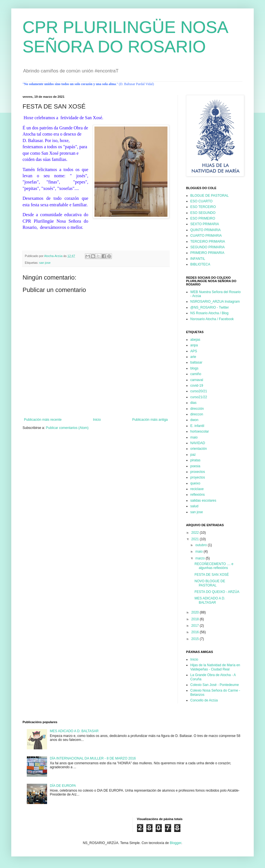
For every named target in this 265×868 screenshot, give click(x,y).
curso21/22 (199, 397)
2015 (196, 639)
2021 (196, 539)
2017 (196, 626)
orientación (199, 449)
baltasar (196, 362)
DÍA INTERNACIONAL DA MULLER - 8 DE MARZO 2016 (93, 758)
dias (193, 403)
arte (193, 357)
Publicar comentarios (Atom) (67, 428)
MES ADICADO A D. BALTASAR (210, 600)
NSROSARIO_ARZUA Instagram (215, 302)
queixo (195, 483)
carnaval (197, 380)
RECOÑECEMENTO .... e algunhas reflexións (214, 566)
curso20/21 (199, 391)
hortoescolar (200, 431)
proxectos (198, 472)
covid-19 (197, 386)
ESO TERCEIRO (203, 207)
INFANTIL (198, 259)
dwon (194, 420)
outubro (202, 545)
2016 (196, 632)
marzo (201, 558)
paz (193, 455)
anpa (194, 345)
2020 (196, 612)
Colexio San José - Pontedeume (215, 685)
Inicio (97, 420)
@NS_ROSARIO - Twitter (210, 307)
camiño (196, 374)
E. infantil (197, 426)
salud (194, 506)
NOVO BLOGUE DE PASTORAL (210, 583)
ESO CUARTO (201, 201)
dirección (197, 409)
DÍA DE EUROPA (63, 786)
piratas (195, 460)
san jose (45, 263)
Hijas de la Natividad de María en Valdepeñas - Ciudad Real (215, 667)
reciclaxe (197, 489)
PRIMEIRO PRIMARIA (207, 253)
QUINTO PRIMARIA (206, 230)
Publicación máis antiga (150, 420)
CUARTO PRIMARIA (206, 236)
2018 (196, 619)
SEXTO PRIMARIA (205, 224)
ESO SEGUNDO (203, 213)
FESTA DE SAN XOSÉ (212, 575)
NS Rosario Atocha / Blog (209, 313)
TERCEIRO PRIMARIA (208, 242)
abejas (195, 340)
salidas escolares (203, 501)
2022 (196, 533)
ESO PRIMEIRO (203, 218)
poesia (195, 466)
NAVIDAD (198, 443)
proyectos (198, 477)
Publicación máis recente (43, 420)
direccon (197, 414)
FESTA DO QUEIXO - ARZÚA (217, 592)
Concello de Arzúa (204, 700)
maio (194, 437)
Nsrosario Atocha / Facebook (212, 319)
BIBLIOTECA (200, 264)
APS (194, 351)
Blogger (175, 843)
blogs (194, 368)
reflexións (197, 495)
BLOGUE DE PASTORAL (209, 196)
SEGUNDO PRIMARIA (207, 247)
